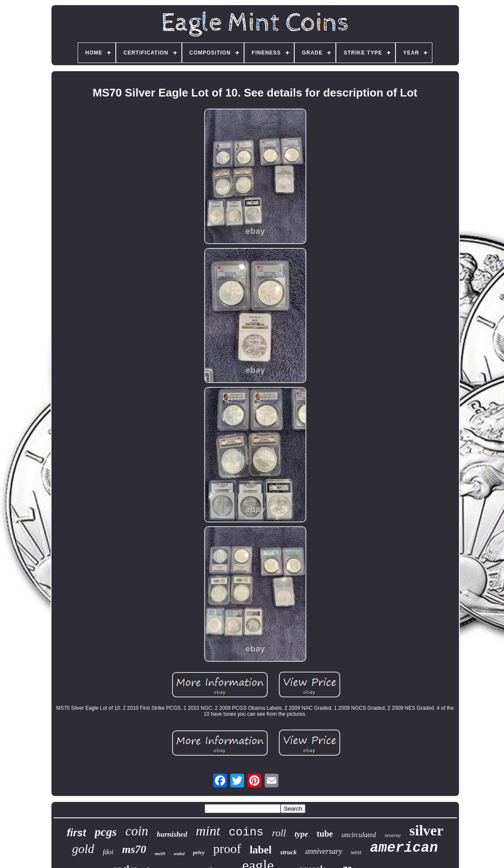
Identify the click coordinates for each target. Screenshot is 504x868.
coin (137, 831)
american (404, 848)
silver (426, 830)
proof (227, 848)
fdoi (108, 852)
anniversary (324, 851)
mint (208, 831)
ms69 (160, 853)
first (76, 833)
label (261, 850)
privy (199, 852)
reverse (392, 835)
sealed (179, 854)
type (302, 834)
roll (279, 833)
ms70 (134, 849)
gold (83, 849)
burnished (172, 834)
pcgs (106, 832)
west (356, 852)
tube (325, 834)
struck (288, 852)
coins (246, 832)
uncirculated (359, 835)
